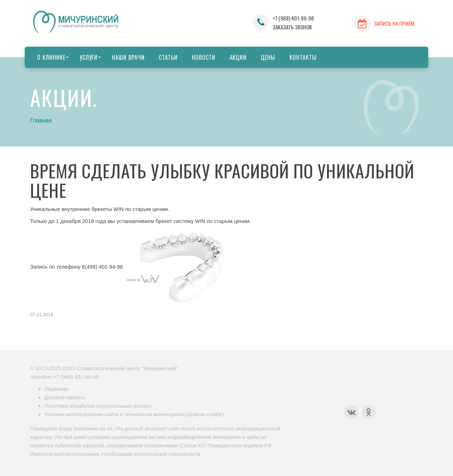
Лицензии (56, 389)
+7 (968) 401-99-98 (293, 18)
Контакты (303, 57)
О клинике (51, 57)
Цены (268, 57)
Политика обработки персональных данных (98, 406)
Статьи (168, 57)
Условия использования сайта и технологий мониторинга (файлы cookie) (134, 414)
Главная (41, 121)
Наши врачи (128, 57)
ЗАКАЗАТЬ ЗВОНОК (292, 27)
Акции (238, 57)
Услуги (89, 57)
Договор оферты (65, 397)
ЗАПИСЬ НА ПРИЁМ (394, 23)
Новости (204, 57)
